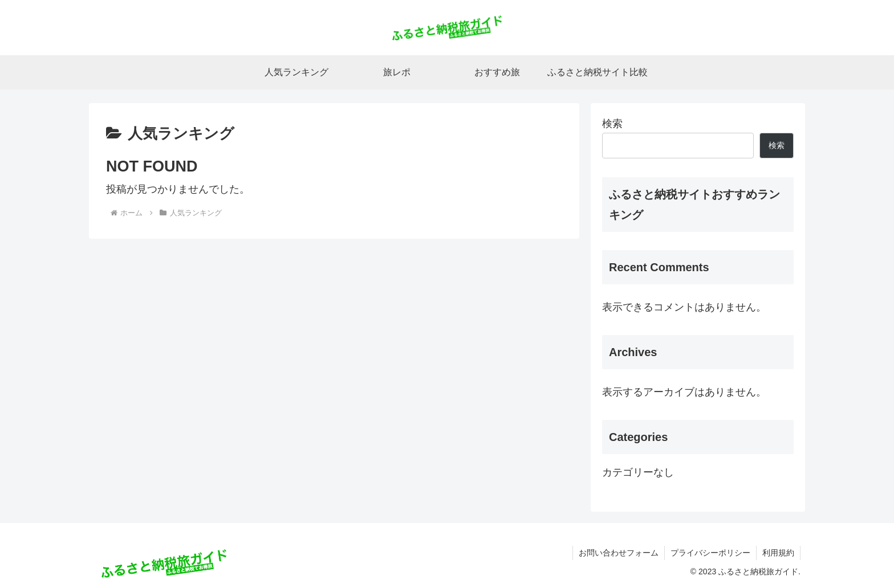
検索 (612, 124)
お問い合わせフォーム (619, 553)
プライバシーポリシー (710, 553)
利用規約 (778, 553)
